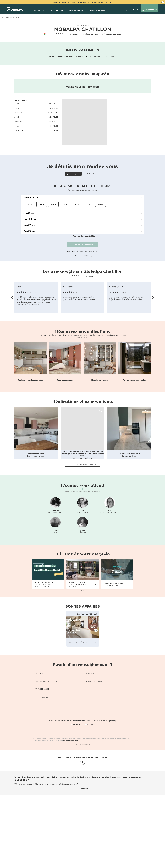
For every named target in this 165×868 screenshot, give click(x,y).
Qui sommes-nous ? (98, 10)
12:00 (53, 204)
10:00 (30, 204)
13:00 (65, 204)
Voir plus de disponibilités (83, 236)
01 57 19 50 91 (94, 56)
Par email (77, 724)
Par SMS (91, 724)
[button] (82, 198)
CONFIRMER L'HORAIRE (83, 244)
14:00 (77, 204)
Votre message (42, 697)
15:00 (89, 204)
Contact (111, 56)
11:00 (42, 204)
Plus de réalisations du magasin (83, 464)
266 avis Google (72, 34)
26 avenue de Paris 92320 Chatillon (66, 56)
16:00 (100, 204)
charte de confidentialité (70, 740)
